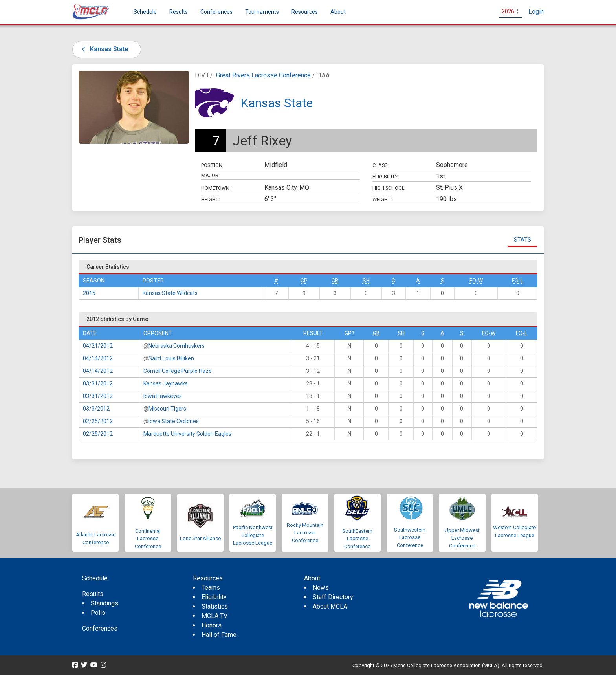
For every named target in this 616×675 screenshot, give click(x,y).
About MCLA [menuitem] (330, 606)
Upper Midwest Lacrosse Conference (462, 538)
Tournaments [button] (262, 12)
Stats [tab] (522, 240)
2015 (89, 293)
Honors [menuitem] (212, 625)
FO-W (476, 281)
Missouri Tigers (167, 409)
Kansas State (104, 49)
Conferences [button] (216, 12)
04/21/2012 (98, 346)
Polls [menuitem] (98, 613)
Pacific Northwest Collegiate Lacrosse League (253, 535)
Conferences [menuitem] (100, 628)
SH (366, 281)
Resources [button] (305, 12)
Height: (210, 199)
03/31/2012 (98, 383)
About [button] (338, 12)
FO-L (518, 281)
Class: (380, 165)
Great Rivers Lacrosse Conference (263, 75)
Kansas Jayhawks (166, 383)
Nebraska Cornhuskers (177, 346)
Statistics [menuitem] (215, 606)
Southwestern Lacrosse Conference (410, 537)
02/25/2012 (98, 421)
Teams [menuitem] (211, 588)
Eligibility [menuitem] (214, 597)
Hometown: (216, 188)
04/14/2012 (98, 358)
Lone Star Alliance (200, 538)
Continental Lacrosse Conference (148, 539)
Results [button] (179, 12)
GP (304, 281)
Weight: (382, 199)
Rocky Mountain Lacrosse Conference (305, 533)
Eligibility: (386, 177)
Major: (210, 175)
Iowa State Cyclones (174, 421)
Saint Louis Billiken (171, 358)
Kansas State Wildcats (170, 293)
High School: (389, 188)
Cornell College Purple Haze (178, 371)
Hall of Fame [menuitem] (219, 635)
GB (335, 281)
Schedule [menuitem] (145, 12)
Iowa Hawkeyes (163, 396)
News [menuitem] (321, 588)
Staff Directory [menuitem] (333, 597)
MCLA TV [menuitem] (214, 616)
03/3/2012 (96, 409)
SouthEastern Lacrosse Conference (357, 539)
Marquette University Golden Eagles (187, 434)
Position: (212, 165)
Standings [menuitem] (104, 603)
